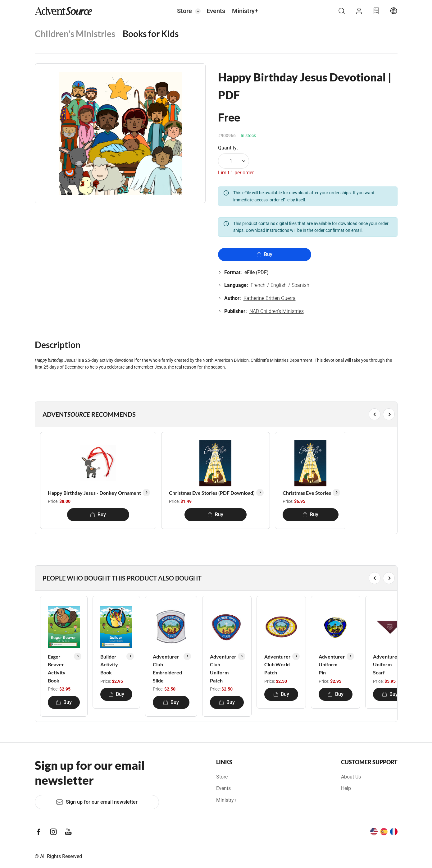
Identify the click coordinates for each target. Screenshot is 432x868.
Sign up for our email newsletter (97, 802)
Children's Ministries (75, 34)
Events (216, 11)
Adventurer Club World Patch (277, 664)
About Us (351, 777)
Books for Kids (151, 34)
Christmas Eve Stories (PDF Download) (212, 493)
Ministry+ (245, 11)
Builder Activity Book (109, 664)
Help (346, 788)
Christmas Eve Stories (307, 493)
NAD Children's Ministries (277, 311)
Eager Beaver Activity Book (57, 668)
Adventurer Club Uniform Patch (223, 668)
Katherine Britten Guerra (270, 298)
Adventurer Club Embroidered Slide (167, 668)
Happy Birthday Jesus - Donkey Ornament (94, 493)
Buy (264, 254)
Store (184, 11)
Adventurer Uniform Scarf (386, 664)
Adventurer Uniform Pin (332, 664)
